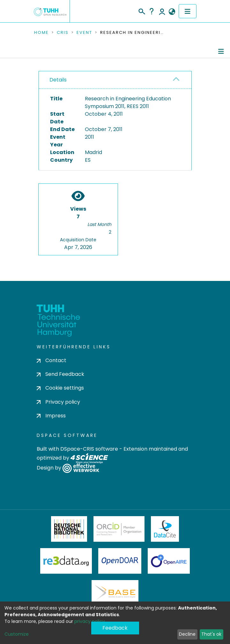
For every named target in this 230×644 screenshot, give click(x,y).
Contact (52, 360)
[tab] (115, 80)
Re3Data (66, 561)
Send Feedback (60, 374)
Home (41, 33)
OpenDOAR (120, 561)
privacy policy (90, 621)
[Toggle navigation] (188, 11)
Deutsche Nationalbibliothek (69, 529)
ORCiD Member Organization (119, 529)
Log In (162, 11)
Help (152, 11)
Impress (51, 416)
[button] (172, 12)
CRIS (63, 33)
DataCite (165, 529)
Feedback (115, 628)
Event (84, 33)
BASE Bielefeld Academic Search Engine (115, 593)
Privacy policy (58, 402)
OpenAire (169, 561)
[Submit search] (141, 11)
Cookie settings (60, 388)
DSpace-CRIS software (89, 449)
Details (58, 80)
